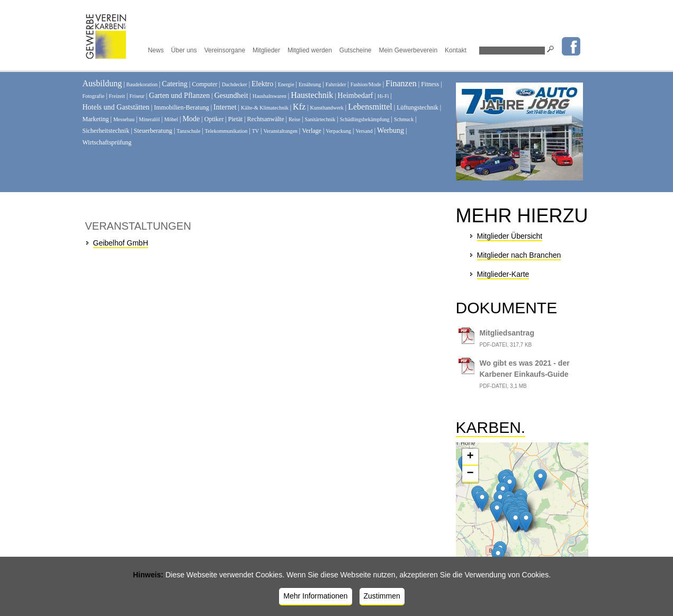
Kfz (299, 107)
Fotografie (94, 96)
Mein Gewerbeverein (408, 50)
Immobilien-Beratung (182, 107)
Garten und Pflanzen (179, 96)
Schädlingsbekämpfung (365, 119)
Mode (191, 119)
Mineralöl (149, 119)
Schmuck (404, 119)
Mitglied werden (310, 50)
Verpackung (338, 131)
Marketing (96, 119)
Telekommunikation (226, 131)
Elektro (262, 84)
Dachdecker (235, 84)
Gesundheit (231, 96)
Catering (175, 84)
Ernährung (310, 84)
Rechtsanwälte (266, 119)
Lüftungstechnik (418, 107)
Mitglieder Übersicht (510, 236)
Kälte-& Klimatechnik (265, 108)
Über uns (184, 50)
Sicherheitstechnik (106, 131)
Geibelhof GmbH (121, 243)
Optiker (214, 119)
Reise (294, 119)
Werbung (391, 130)
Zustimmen (382, 596)
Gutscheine (356, 50)
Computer (204, 84)
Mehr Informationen (315, 596)
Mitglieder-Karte (503, 274)
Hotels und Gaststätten (116, 107)
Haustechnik (312, 95)
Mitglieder (266, 50)
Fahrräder (336, 84)
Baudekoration (142, 84)
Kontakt (456, 50)
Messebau (124, 119)
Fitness (430, 84)
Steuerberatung (153, 131)
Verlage (312, 131)
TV (255, 131)
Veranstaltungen (280, 131)
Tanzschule (189, 131)
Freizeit (117, 96)
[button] (510, 486)
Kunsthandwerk (327, 108)
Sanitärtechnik (320, 119)
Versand (364, 131)
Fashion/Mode (366, 84)
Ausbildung (102, 83)
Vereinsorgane (225, 50)
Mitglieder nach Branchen (519, 255)
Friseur (137, 96)
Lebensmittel (370, 107)
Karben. (491, 427)
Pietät (235, 119)
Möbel (171, 119)
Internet (225, 107)
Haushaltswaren (270, 96)
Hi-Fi (383, 96)
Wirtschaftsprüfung (107, 142)
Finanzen (401, 83)
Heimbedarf (356, 96)
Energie (286, 84)
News (156, 50)
